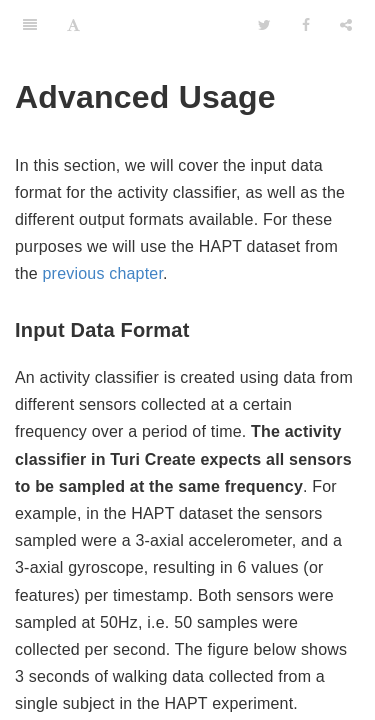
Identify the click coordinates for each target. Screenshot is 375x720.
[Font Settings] (73, 25)
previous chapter (103, 273)
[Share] (346, 25)
